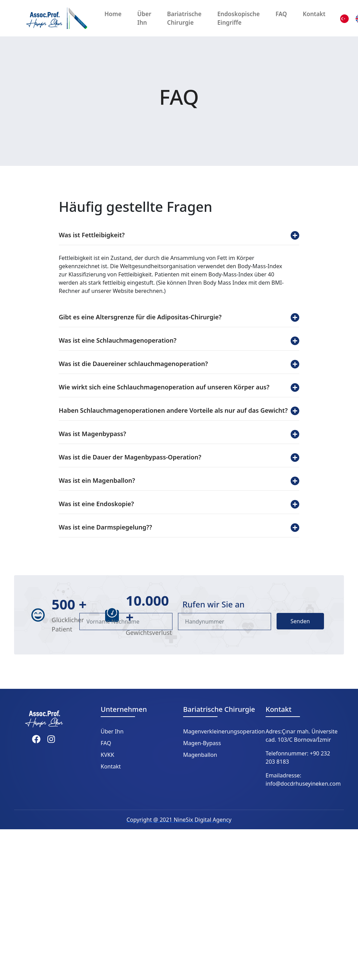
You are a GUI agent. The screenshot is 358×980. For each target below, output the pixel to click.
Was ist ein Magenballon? (179, 481)
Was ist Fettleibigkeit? (179, 235)
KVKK (107, 755)
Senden (300, 621)
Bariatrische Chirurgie (184, 18)
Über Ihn (144, 18)
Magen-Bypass (202, 743)
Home (113, 14)
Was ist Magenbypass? (179, 434)
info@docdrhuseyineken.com (303, 784)
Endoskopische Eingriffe (238, 18)
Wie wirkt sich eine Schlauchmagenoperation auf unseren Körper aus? (179, 387)
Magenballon (200, 755)
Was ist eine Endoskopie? (179, 504)
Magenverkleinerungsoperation (224, 731)
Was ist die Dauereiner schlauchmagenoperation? (179, 364)
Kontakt (314, 14)
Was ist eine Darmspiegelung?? (179, 527)
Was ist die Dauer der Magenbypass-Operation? (179, 457)
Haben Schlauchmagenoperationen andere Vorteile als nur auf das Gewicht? (179, 411)
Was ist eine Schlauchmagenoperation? (179, 341)
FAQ (281, 14)
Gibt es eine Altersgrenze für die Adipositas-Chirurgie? (179, 317)
